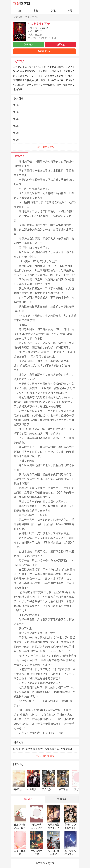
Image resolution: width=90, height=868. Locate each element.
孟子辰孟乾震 (42, 28)
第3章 (16, 119)
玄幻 (34, 17)
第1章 (16, 105)
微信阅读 (29, 45)
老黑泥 (38, 31)
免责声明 (50, 863)
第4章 (16, 126)
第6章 (16, 140)
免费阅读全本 (44, 51)
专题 (70, 11)
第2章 (16, 112)
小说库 (37, 11)
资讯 (53, 11)
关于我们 (40, 863)
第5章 (16, 133)
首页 (20, 11)
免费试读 (60, 45)
